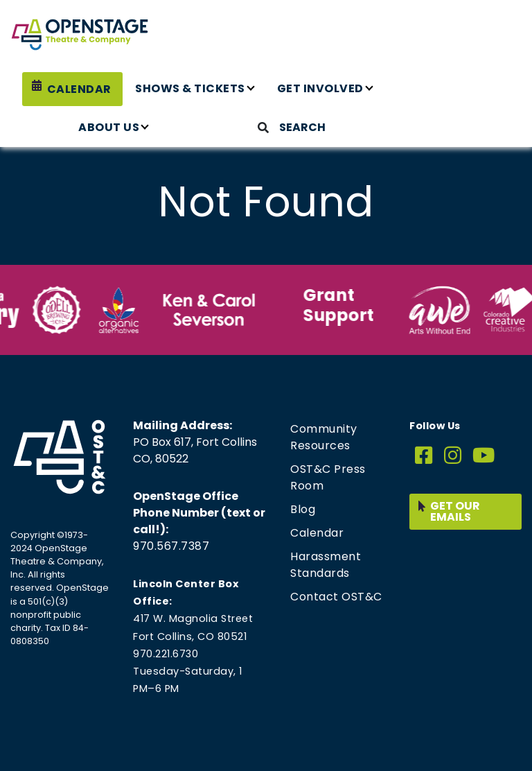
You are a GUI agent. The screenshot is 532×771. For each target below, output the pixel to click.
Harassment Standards (326, 565)
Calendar (79, 89)
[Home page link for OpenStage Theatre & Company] (80, 35)
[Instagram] (453, 456)
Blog (303, 509)
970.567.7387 (171, 546)
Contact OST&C (336, 597)
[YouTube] (484, 456)
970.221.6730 (166, 654)
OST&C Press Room (328, 477)
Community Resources (324, 437)
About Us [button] (109, 127)
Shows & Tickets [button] (190, 88)
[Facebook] (424, 456)
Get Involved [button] (320, 88)
